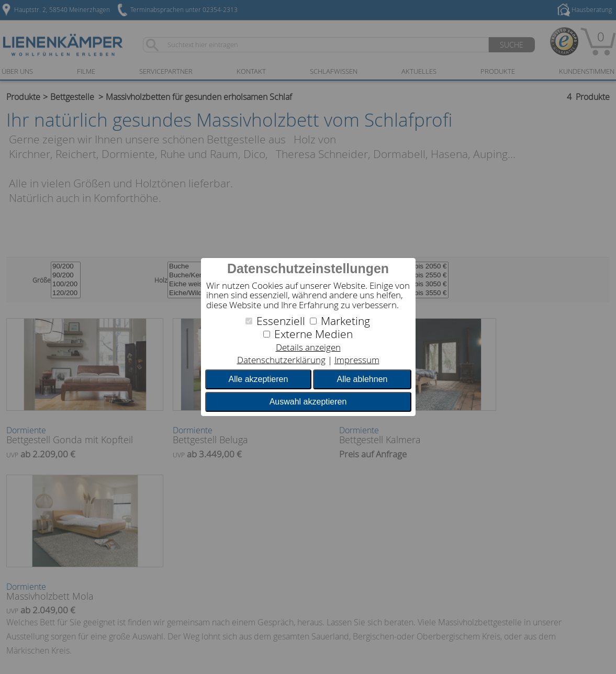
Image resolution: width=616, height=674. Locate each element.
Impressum (357, 360)
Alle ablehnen (362, 379)
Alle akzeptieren (259, 379)
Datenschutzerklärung (281, 360)
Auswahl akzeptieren (308, 402)
